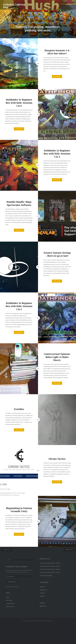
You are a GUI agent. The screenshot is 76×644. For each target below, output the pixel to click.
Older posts (7, 550)
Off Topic (42, 593)
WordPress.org (10, 606)
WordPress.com (50, 621)
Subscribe (12, 582)
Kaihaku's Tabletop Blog (14, 6)
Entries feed (9, 600)
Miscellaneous (43, 590)
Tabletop (42, 596)
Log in (8, 597)
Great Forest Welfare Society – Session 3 (50, 572)
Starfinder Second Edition (46, 576)
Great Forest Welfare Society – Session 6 (50, 563)
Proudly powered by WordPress (30, 621)
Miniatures (43, 587)
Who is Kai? (69, 5)
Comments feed (10, 603)
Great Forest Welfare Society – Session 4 (50, 569)
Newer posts (69, 550)
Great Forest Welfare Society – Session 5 (50, 566)
